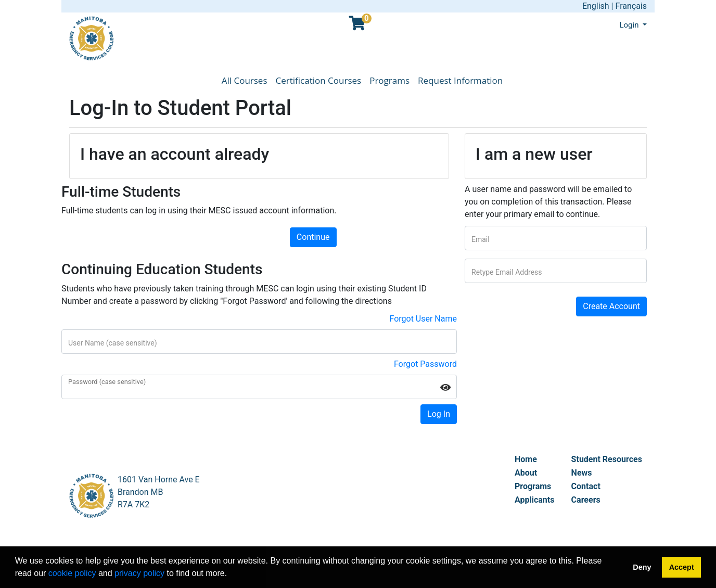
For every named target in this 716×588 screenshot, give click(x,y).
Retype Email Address (507, 272)
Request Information (460, 80)
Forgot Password (425, 364)
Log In (439, 414)
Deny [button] (642, 567)
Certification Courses (319, 80)
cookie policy (72, 573)
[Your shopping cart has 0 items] (358, 26)
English (596, 6)
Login (630, 25)
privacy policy (139, 573)
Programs (389, 80)
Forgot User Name (423, 319)
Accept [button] (682, 567)
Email (481, 239)
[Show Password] (445, 387)
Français (631, 6)
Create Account (611, 306)
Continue (313, 237)
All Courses (245, 80)
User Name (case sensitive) (113, 343)
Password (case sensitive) (107, 382)
